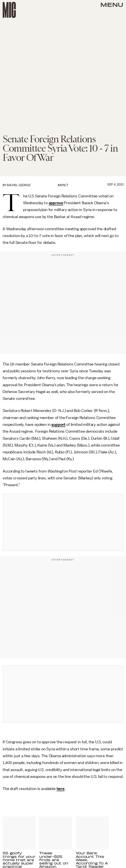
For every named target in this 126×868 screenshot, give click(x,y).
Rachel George (19, 185)
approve (56, 203)
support (58, 425)
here (61, 789)
